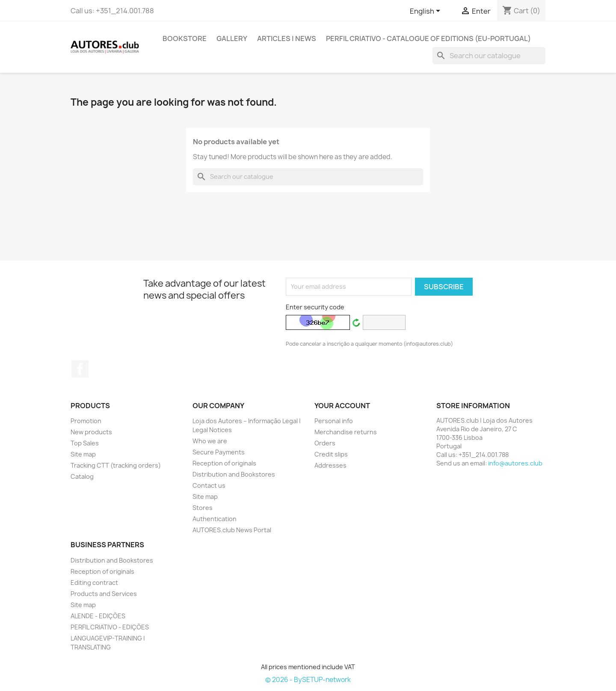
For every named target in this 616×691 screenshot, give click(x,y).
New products (91, 432)
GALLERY (232, 39)
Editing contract (94, 583)
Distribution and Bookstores (234, 474)
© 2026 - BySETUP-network (308, 680)
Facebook (80, 369)
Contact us (209, 485)
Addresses (330, 465)
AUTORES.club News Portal (232, 530)
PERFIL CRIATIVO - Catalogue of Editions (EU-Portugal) (428, 39)
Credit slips (331, 454)
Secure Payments (219, 452)
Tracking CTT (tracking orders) (116, 465)
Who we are (210, 441)
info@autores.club (515, 463)
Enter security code (315, 307)
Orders (325, 443)
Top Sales (85, 443)
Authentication (215, 519)
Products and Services (104, 594)
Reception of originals (224, 463)
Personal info (334, 421)
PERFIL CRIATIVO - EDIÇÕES (110, 627)
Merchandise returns (346, 432)
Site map (83, 454)
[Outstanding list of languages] (426, 12)
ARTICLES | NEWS (287, 39)
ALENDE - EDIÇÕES (98, 616)
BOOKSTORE (185, 39)
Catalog (82, 476)
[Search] (489, 56)
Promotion (86, 421)
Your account (342, 406)
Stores (203, 508)
